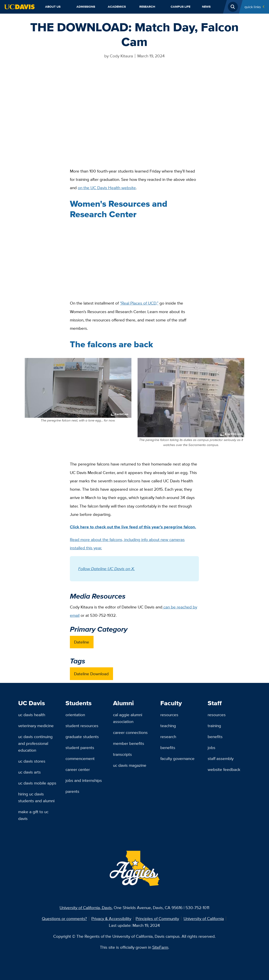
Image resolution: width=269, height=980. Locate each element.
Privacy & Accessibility (111, 918)
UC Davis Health (32, 715)
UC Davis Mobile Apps (37, 783)
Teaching (168, 726)
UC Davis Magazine (130, 765)
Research (147, 7)
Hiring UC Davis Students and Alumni (36, 797)
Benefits (168, 747)
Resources (169, 715)
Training (214, 726)
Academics (117, 7)
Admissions (86, 7)
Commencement (80, 758)
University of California (204, 918)
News (206, 7)
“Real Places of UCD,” (139, 303)
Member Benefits (129, 743)
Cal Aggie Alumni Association (128, 718)
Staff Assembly (221, 758)
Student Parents (80, 747)
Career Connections (130, 732)
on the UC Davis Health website (107, 188)
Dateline (82, 642)
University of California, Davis (86, 908)
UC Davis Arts (29, 772)
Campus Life (181, 7)
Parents (72, 791)
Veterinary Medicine (36, 726)
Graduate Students (82, 737)
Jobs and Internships (84, 780)
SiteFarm (160, 947)
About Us (53, 7)
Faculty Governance (177, 758)
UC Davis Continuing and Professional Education (35, 743)
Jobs (211, 747)
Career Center (78, 769)
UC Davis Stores (32, 761)
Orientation (75, 715)
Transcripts (122, 754)
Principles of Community (157, 918)
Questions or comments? (64, 918)
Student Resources (82, 726)
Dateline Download (91, 674)
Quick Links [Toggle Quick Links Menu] (253, 7)
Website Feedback (224, 769)
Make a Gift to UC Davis (33, 815)
